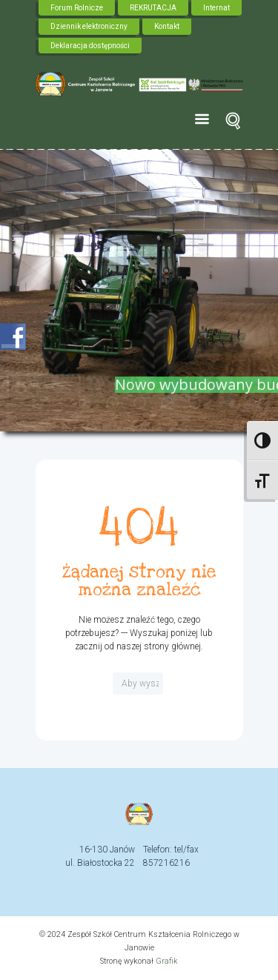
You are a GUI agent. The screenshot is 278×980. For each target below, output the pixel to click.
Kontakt (167, 26)
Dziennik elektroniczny (89, 26)
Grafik (167, 961)
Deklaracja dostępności (90, 46)
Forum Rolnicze (77, 8)
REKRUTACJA (153, 8)
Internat (216, 8)
